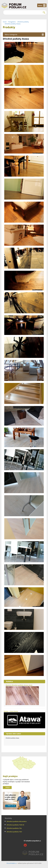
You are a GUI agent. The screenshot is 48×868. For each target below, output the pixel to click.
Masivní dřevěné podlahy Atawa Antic (22, 695)
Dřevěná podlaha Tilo (14, 828)
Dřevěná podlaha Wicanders (17, 821)
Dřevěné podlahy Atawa (13, 24)
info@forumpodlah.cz (33, 841)
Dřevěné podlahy (23, 22)
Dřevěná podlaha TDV (14, 832)
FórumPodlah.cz (12, 863)
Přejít (8, 787)
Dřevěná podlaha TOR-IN (15, 825)
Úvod (5, 22)
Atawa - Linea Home (24, 719)
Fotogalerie (12, 22)
